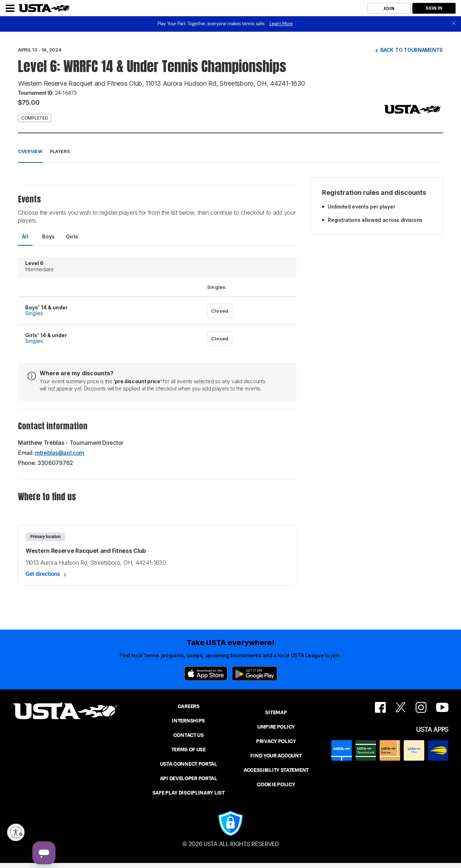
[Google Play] (255, 674)
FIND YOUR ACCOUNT (276, 756)
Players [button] (60, 151)
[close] (454, 24)
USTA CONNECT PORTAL (189, 764)
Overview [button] (30, 151)
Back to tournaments (412, 50)
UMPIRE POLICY (276, 727)
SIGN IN (434, 8)
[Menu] (10, 8)
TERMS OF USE (189, 750)
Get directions (43, 574)
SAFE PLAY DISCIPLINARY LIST (189, 793)
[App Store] (206, 674)
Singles (34, 313)
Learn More (281, 24)
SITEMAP (276, 712)
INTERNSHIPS (188, 721)
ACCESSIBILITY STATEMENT (276, 770)
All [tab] (25, 236)
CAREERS (189, 706)
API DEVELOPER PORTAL (189, 778)
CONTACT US (189, 735)
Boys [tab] (49, 236)
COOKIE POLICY (276, 784)
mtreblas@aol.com (60, 453)
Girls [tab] (72, 236)
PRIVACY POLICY (276, 741)
